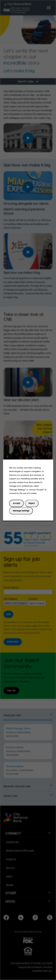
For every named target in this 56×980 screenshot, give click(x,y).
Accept (16, 503)
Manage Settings (21, 511)
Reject (32, 503)
